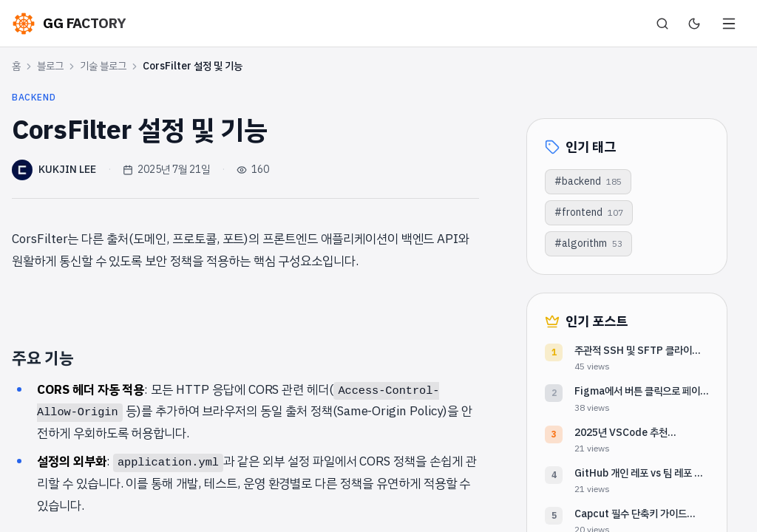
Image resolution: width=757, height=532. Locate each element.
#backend (588, 181)
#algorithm (588, 243)
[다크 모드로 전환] (694, 24)
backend (34, 98)
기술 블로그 (103, 66)
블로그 (50, 66)
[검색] (662, 24)
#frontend (589, 212)
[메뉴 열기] (729, 24)
